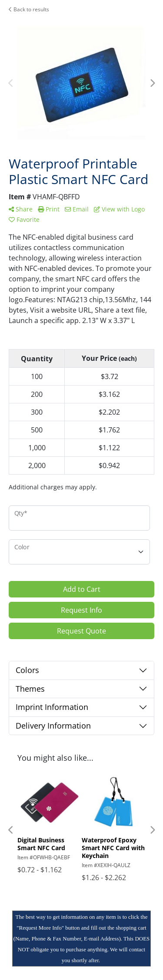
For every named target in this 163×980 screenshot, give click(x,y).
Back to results (29, 9)
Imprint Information (52, 707)
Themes (30, 689)
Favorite (24, 219)
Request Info (81, 610)
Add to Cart (82, 589)
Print (49, 209)
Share (21, 209)
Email (77, 209)
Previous (11, 83)
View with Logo (119, 209)
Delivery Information (53, 726)
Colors (27, 670)
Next (152, 83)
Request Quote (81, 631)
